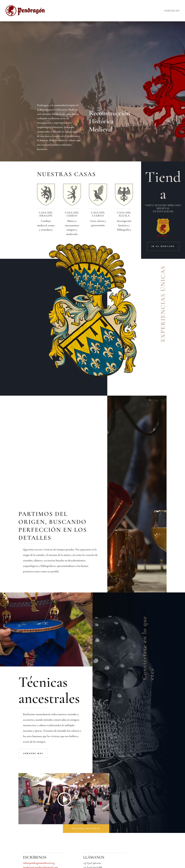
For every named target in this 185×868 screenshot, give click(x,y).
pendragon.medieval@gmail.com (41, 775)
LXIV (57, 863)
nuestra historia (86, 736)
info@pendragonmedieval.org (39, 771)
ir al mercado (163, 246)
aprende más (33, 661)
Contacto (172, 11)
